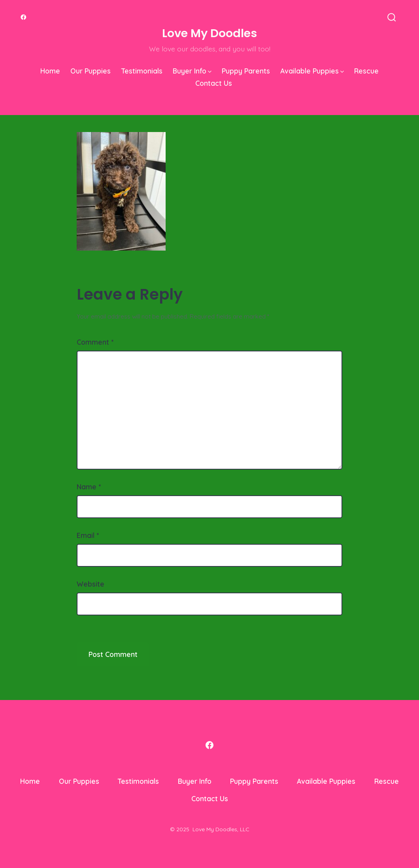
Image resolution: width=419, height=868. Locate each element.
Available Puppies (312, 71)
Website (91, 584)
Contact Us (214, 83)
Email (88, 535)
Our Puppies (91, 71)
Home (50, 71)
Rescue (366, 71)
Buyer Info (192, 71)
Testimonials (142, 71)
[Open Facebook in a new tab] (24, 17)
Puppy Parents (246, 71)
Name (89, 487)
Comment (95, 342)
